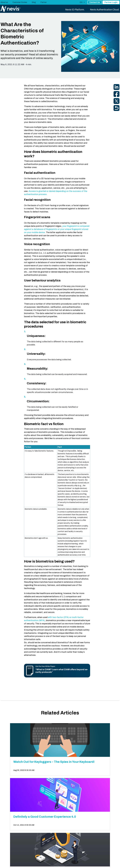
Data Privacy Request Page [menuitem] (51, 864)
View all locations (11, 841)
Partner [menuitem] (44, 2)
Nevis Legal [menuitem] (5, 864)
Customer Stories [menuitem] (20, 2)
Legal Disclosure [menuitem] (31, 864)
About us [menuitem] (4, 2)
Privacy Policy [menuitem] (17, 864)
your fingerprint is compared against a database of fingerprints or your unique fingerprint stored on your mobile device (57, 229)
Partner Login (111, 2)
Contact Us (95, 2)
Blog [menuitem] (34, 2)
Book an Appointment (107, 823)
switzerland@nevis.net (40, 835)
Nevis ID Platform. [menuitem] (75, 10)
